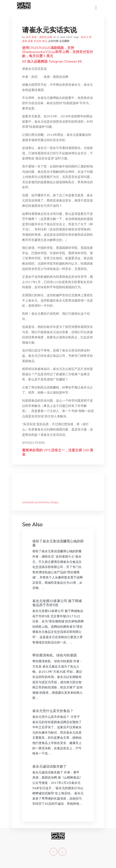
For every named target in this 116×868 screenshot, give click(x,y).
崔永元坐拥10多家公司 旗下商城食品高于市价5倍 (57, 603)
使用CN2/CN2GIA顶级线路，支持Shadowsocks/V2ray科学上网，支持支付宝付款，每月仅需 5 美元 (57, 52)
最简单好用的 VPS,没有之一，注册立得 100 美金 (58, 452)
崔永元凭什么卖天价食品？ (53, 711)
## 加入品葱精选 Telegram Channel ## (52, 61)
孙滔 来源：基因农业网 (39, 37)
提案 (30, 41)
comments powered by (40, 502)
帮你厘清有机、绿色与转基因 (55, 655)
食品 (45, 41)
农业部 (38, 41)
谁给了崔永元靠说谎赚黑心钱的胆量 (58, 543)
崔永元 (85, 37)
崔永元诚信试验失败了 (49, 766)
